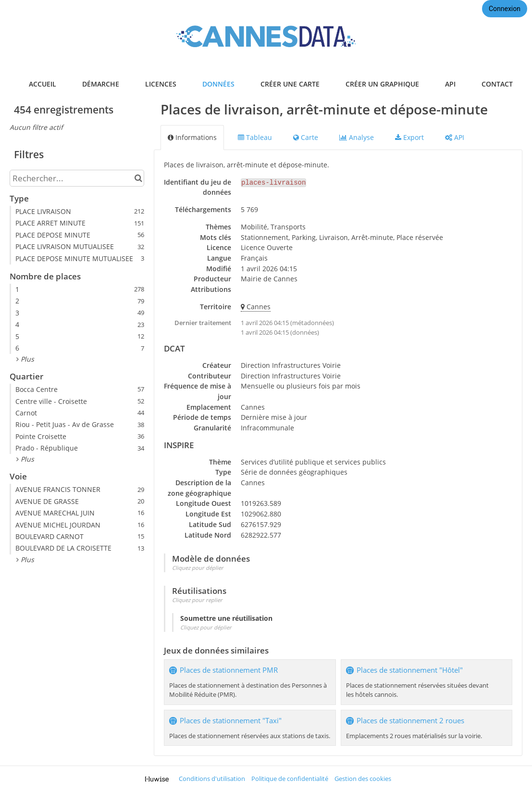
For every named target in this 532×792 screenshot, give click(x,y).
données (218, 84)
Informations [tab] (192, 137)
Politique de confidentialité (290, 779)
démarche (101, 84)
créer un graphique (382, 84)
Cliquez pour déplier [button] (198, 568)
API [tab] (455, 137)
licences (161, 84)
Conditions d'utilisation (212, 779)
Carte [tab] (306, 137)
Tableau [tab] (255, 137)
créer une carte (290, 84)
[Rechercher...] (77, 178)
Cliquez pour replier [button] (197, 600)
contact (497, 84)
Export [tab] (409, 137)
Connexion (505, 9)
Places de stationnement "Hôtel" (410, 670)
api (450, 84)
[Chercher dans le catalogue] (138, 178)
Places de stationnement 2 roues (410, 721)
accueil (43, 84)
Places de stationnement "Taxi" (231, 721)
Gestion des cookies (363, 779)
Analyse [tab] (357, 137)
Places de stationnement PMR (229, 670)
